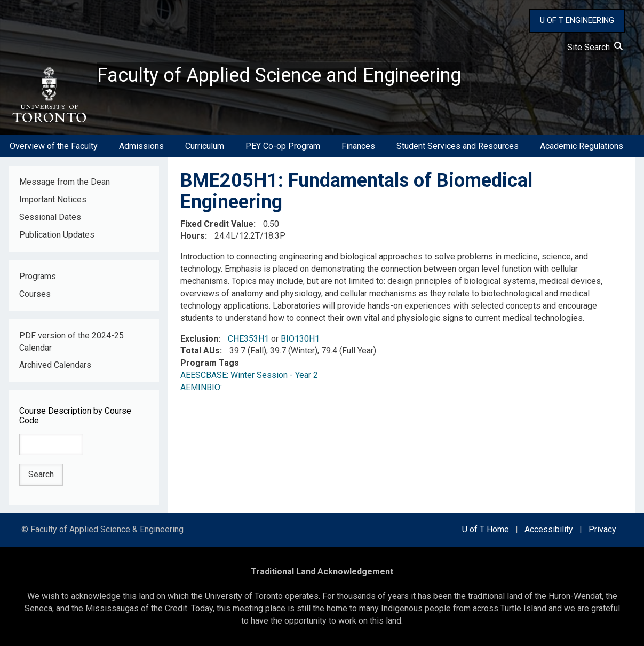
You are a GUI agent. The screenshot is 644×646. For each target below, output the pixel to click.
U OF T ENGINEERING (577, 20)
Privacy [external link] (602, 529)
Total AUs (200, 350)
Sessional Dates (50, 217)
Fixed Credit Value (217, 224)
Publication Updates (57, 235)
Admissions (141, 146)
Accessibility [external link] (549, 529)
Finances (358, 146)
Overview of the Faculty (54, 146)
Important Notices (53, 199)
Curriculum (205, 146)
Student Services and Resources (458, 146)
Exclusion (199, 339)
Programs (38, 276)
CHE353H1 (248, 339)
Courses (35, 294)
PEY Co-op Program (283, 146)
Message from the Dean (65, 182)
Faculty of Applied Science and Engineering (279, 75)
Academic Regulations (582, 146)
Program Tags (210, 363)
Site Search (595, 47)
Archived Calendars (55, 365)
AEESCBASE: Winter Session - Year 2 (249, 375)
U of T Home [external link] (486, 529)
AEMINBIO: (203, 387)
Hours (193, 236)
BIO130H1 (300, 339)
